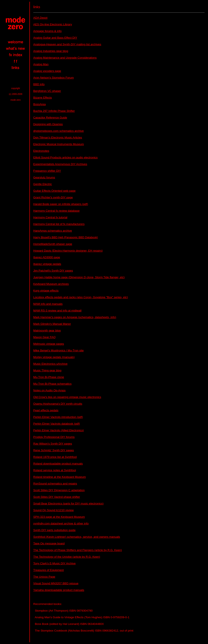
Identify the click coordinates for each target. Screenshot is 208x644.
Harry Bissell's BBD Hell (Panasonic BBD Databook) (66, 237)
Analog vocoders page (47, 71)
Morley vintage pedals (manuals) (54, 357)
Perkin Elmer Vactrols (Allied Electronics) (59, 430)
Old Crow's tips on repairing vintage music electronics (67, 397)
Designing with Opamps (48, 124)
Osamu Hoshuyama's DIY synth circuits (58, 404)
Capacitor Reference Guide (50, 118)
